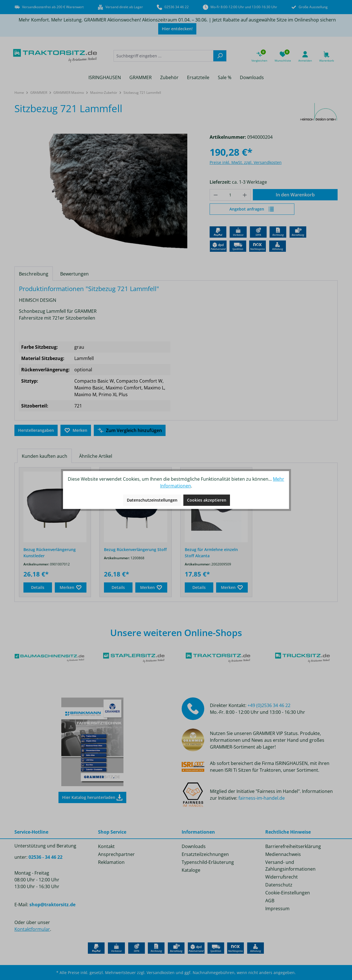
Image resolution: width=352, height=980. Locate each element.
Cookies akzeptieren (207, 500)
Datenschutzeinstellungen (152, 500)
